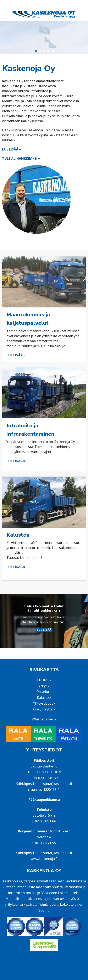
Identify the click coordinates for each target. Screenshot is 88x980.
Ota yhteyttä (43, 709)
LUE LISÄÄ (10, 149)
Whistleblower (43, 719)
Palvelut (43, 692)
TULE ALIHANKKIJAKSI (20, 158)
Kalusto (43, 698)
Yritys (43, 686)
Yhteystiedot (43, 703)
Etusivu (43, 680)
